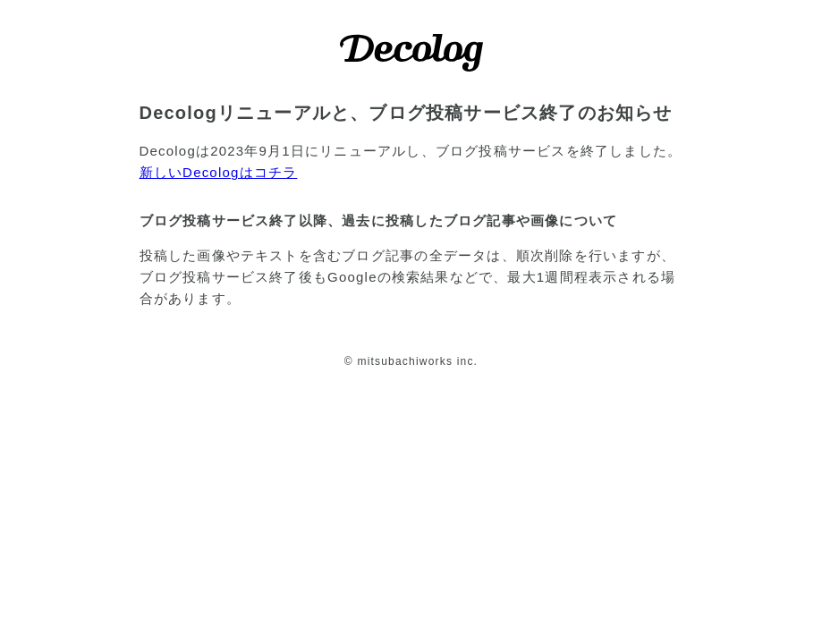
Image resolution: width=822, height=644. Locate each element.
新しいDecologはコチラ (219, 172)
